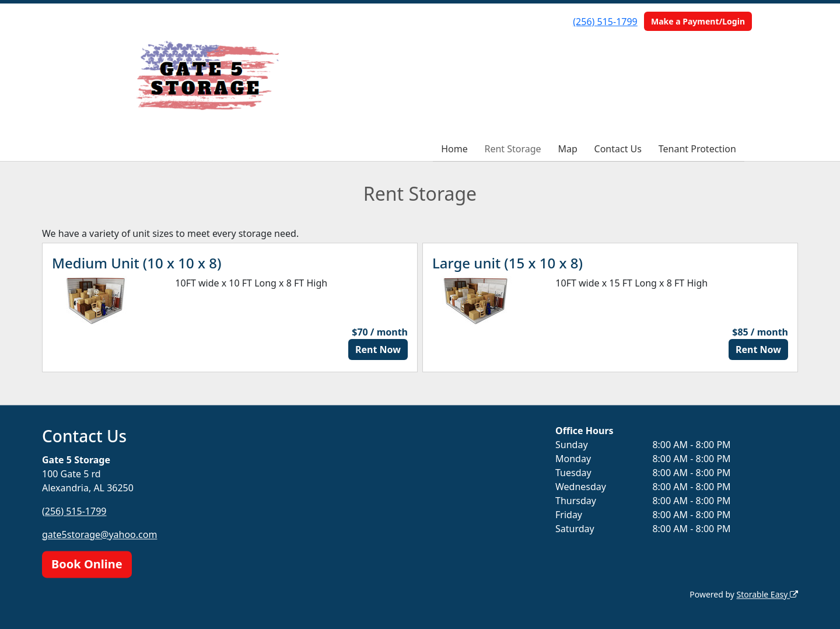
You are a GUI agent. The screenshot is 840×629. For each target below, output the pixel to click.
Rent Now (378, 350)
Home (454, 149)
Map (567, 149)
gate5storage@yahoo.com (99, 534)
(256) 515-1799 (605, 22)
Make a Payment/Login (698, 21)
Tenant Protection (697, 149)
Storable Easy (767, 594)
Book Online (87, 564)
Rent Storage (512, 149)
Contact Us (618, 149)
